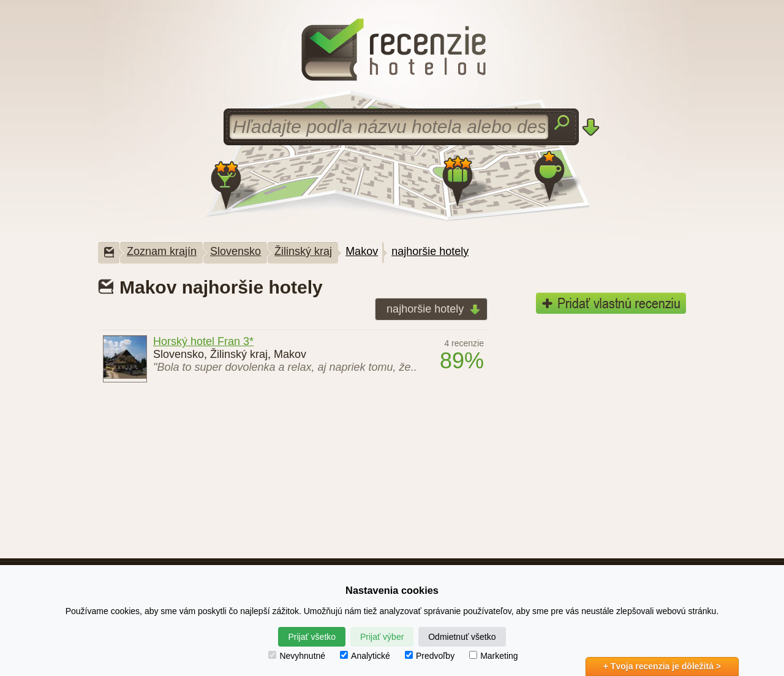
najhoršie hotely (430, 251)
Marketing (493, 656)
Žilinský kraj (303, 251)
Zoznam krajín (162, 251)
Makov (362, 251)
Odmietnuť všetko (462, 637)
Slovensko (236, 251)
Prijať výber (382, 637)
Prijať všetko (312, 637)
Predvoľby (430, 656)
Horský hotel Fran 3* (203, 341)
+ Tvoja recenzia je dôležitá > (662, 666)
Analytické (365, 656)
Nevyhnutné (297, 656)
